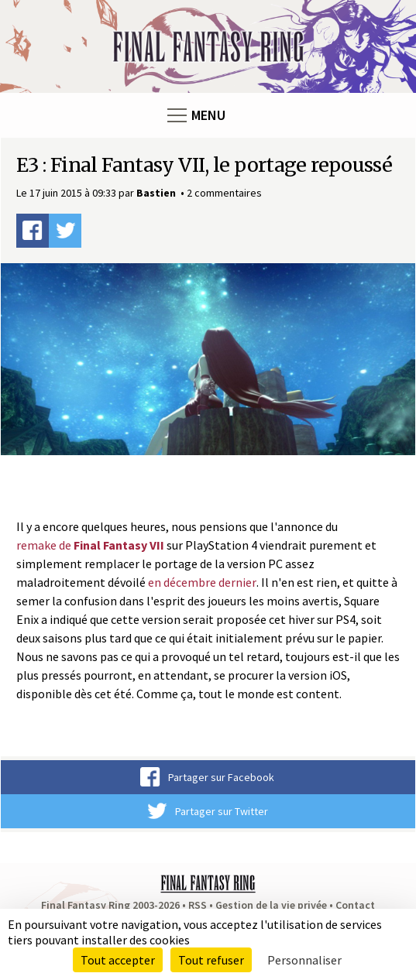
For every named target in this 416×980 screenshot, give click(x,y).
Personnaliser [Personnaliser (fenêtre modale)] (304, 960)
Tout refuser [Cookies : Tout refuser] (211, 960)
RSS (198, 905)
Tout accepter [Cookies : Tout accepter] (118, 960)
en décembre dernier (202, 582)
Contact (355, 905)
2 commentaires (224, 193)
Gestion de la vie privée (271, 905)
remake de (90, 545)
